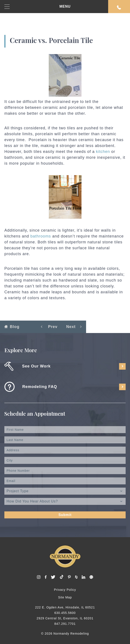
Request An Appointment (119, 7)
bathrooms (40, 236)
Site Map (65, 597)
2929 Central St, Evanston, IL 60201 (65, 618)
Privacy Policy (65, 590)
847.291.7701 (65, 624)
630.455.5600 (65, 613)
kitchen (102, 152)
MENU (37, 7)
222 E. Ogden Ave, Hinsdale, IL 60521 (65, 607)
